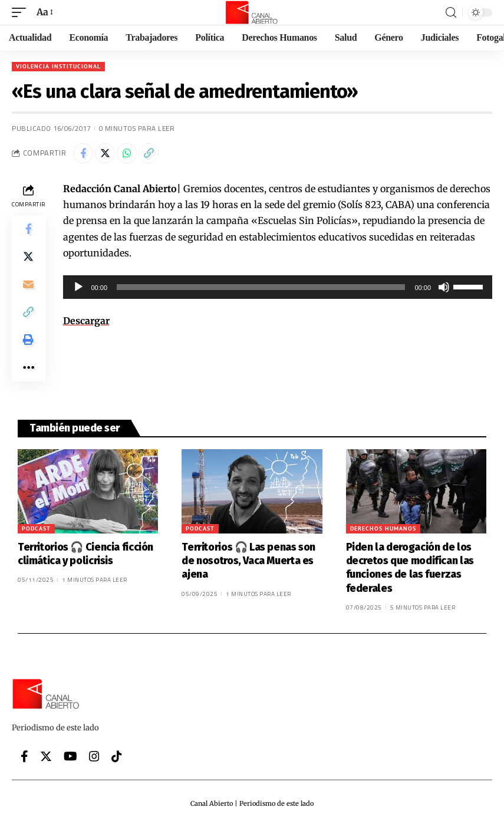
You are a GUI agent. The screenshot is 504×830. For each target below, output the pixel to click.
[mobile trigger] (22, 12)
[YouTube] (70, 760)
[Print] (28, 342)
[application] (278, 287)
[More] (28, 371)
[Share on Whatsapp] (127, 153)
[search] (451, 13)
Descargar (86, 321)
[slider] (261, 287)
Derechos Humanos (383, 532)
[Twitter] (46, 760)
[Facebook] (24, 760)
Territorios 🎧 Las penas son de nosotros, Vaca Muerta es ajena (248, 564)
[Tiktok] (117, 760)
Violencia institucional (58, 66)
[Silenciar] (444, 287)
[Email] (28, 286)
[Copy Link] (149, 153)
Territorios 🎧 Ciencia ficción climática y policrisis (85, 557)
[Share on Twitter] (105, 153)
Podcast (36, 532)
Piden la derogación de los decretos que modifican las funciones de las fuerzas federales (410, 571)
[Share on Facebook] (83, 153)
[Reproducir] (78, 287)
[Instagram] (94, 760)
